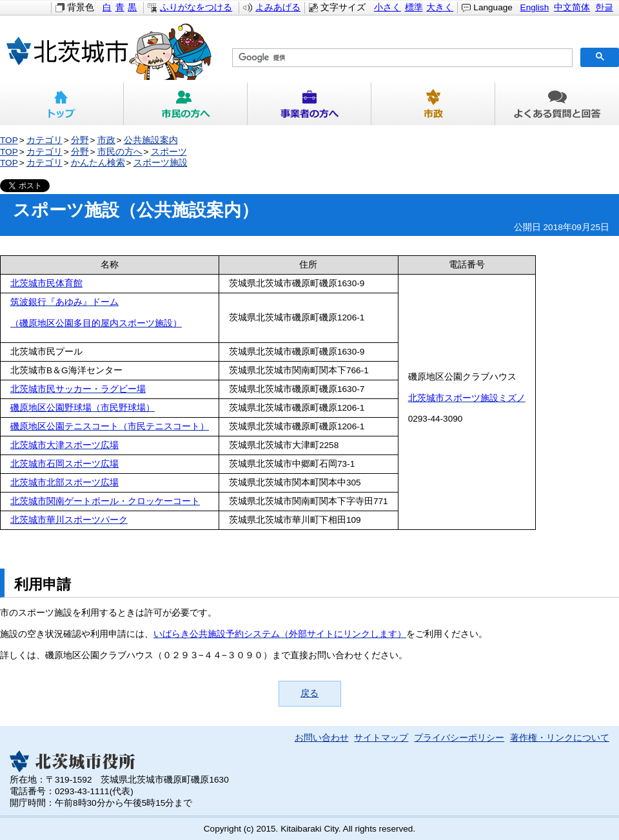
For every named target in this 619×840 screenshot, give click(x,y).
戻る (309, 693)
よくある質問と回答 (557, 104)
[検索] (401, 58)
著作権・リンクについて (560, 738)
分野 (80, 140)
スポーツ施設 (161, 163)
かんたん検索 (98, 163)
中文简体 (572, 7)
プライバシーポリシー (459, 738)
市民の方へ (186, 104)
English (535, 7)
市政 (433, 104)
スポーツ (169, 152)
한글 (604, 7)
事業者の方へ (309, 104)
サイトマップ (381, 738)
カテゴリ (44, 140)
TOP (9, 140)
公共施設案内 (151, 140)
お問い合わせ (322, 738)
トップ (62, 104)
